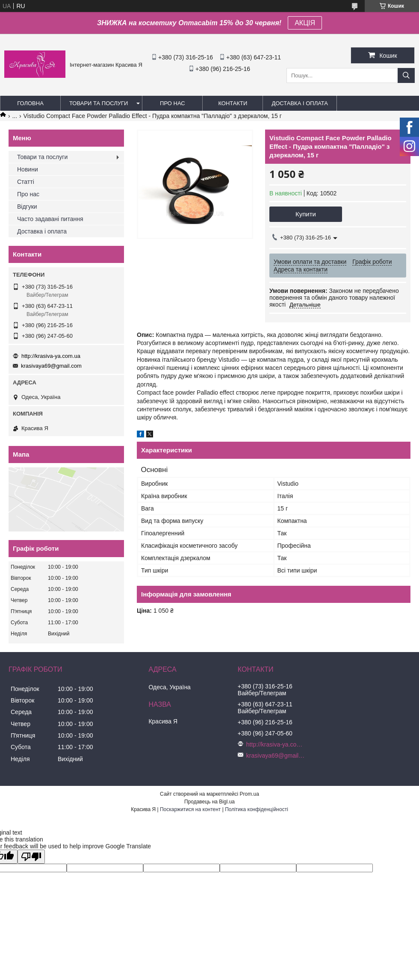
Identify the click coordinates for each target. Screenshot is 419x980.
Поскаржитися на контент (190, 809)
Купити (306, 214)
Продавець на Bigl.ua (209, 802)
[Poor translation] (31, 857)
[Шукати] (406, 75)
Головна (30, 103)
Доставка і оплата (300, 103)
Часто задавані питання (50, 219)
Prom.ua (249, 794)
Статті (26, 182)
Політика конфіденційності (257, 809)
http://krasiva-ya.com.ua (51, 356)
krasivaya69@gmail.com (51, 366)
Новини (28, 169)
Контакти (233, 103)
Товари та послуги (99, 103)
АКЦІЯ (305, 23)
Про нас (173, 103)
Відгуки (27, 207)
